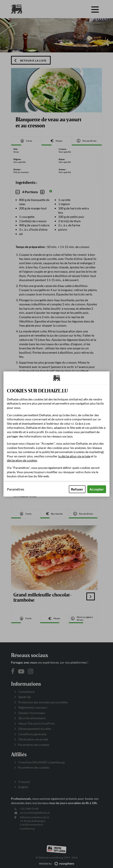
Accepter (97, 489)
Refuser (77, 489)
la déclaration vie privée (74, 456)
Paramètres (16, 489)
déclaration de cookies (22, 460)
